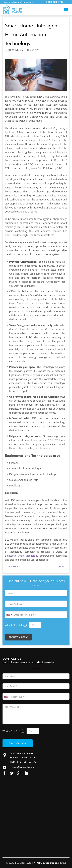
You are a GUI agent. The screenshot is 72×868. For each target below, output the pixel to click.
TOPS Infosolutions (46, 863)
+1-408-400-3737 (54, 2)
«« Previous (13, 566)
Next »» (61, 566)
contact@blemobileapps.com (18, 2)
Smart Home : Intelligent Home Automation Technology (32, 34)
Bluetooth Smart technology (22, 556)
